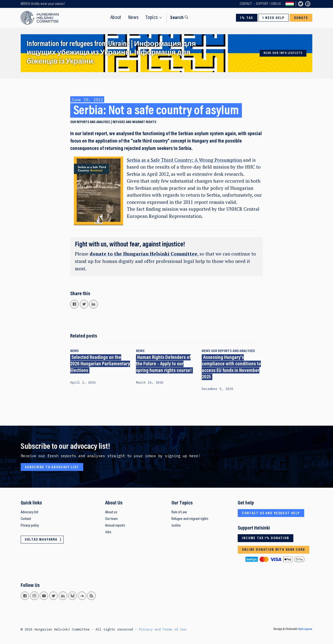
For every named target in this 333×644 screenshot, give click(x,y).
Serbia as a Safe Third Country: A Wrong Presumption (185, 160)
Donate (301, 18)
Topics (152, 18)
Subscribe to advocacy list (52, 467)
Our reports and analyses (90, 122)
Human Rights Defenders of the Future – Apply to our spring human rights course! (164, 364)
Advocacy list (30, 512)
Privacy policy (30, 526)
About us (111, 512)
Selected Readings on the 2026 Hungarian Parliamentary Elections (100, 364)
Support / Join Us (268, 4)
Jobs (108, 532)
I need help (273, 18)
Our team (111, 519)
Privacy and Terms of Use (163, 629)
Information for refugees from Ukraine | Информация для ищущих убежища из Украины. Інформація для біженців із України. (111, 53)
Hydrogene (305, 629)
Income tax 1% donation (266, 538)
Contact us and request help (271, 513)
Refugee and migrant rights (134, 122)
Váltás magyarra (290, 4)
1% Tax (247, 18)
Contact (246, 4)
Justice (176, 526)
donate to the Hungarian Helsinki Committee (143, 254)
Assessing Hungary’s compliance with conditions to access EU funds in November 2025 (231, 367)
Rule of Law (179, 512)
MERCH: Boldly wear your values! (43, 4)
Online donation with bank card (273, 550)
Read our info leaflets (283, 53)
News (133, 18)
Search (177, 18)
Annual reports (115, 526)
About (116, 18)
